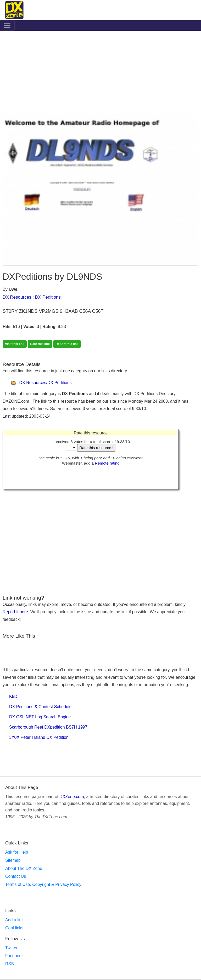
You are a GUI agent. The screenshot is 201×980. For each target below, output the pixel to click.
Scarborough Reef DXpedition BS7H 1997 (48, 727)
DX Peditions (48, 297)
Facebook (14, 956)
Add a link (14, 920)
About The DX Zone (24, 868)
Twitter (11, 948)
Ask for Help (17, 852)
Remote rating (107, 463)
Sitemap (13, 860)
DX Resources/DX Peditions (45, 383)
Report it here (15, 612)
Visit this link (15, 344)
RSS (10, 964)
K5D (13, 696)
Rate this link (40, 344)
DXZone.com (72, 797)
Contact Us (16, 876)
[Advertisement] (100, 73)
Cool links (14, 928)
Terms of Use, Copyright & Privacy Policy (43, 884)
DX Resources (17, 297)
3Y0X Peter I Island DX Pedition (39, 737)
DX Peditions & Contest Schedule (40, 707)
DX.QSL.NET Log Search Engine (40, 717)
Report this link (67, 344)
